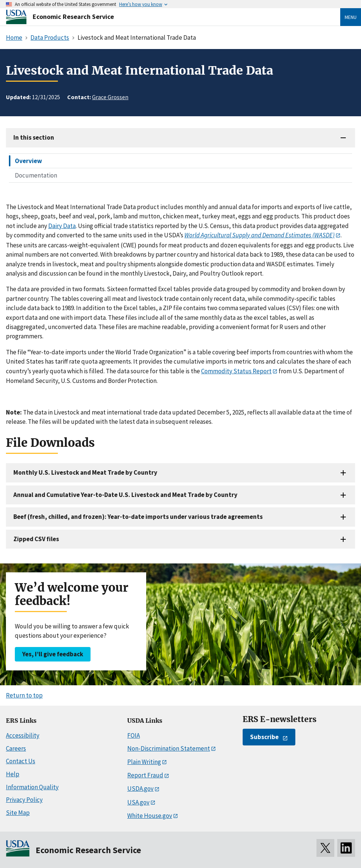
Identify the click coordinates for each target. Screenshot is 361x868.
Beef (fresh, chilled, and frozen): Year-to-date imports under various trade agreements (138, 517)
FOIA (134, 735)
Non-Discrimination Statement (169, 748)
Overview (28, 161)
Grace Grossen (110, 97)
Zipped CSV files (36, 539)
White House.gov (150, 816)
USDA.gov (140, 789)
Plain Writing (144, 762)
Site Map (18, 813)
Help (13, 774)
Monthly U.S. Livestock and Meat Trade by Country (85, 472)
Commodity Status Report (236, 371)
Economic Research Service (73, 17)
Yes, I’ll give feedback (53, 654)
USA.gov (138, 802)
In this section (34, 137)
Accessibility (23, 735)
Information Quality (32, 787)
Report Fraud (145, 775)
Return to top (24, 695)
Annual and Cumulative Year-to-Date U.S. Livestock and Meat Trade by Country (125, 495)
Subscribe (264, 737)
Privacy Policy (24, 800)
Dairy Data (62, 226)
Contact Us (21, 761)
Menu (351, 17)
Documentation (36, 175)
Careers (16, 748)
